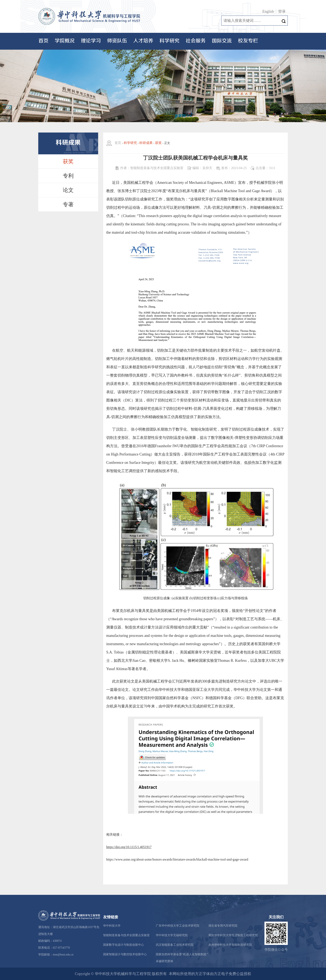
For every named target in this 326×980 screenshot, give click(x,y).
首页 (43, 41)
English (268, 11)
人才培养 (143, 41)
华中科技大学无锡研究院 (172, 935)
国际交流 (222, 41)
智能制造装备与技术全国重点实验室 (126, 935)
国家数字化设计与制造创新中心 (123, 945)
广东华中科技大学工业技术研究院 (178, 926)
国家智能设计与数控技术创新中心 (125, 954)
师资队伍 (117, 41)
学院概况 (65, 41)
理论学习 (91, 41)
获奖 (68, 161)
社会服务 (196, 41)
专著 (68, 204)
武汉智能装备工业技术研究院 (175, 945)
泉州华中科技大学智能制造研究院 (230, 945)
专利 (68, 176)
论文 (68, 190)
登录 (282, 11)
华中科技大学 (112, 926)
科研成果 (146, 143)
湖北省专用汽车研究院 (223, 926)
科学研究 (169, 41)
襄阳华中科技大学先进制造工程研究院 (233, 935)
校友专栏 (248, 41)
